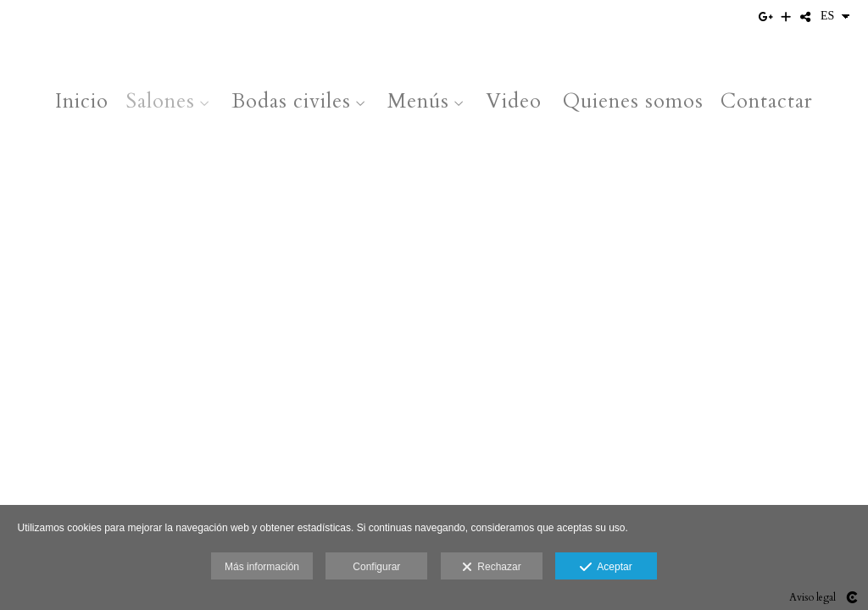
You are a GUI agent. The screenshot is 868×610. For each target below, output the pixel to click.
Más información (262, 567)
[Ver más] (787, 17)
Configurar (376, 567)
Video (514, 101)
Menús (418, 101)
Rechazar (492, 568)
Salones (160, 101)
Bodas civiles (291, 101)
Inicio (82, 101)
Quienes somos (633, 101)
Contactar (767, 101)
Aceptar (606, 568)
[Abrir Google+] (767, 17)
